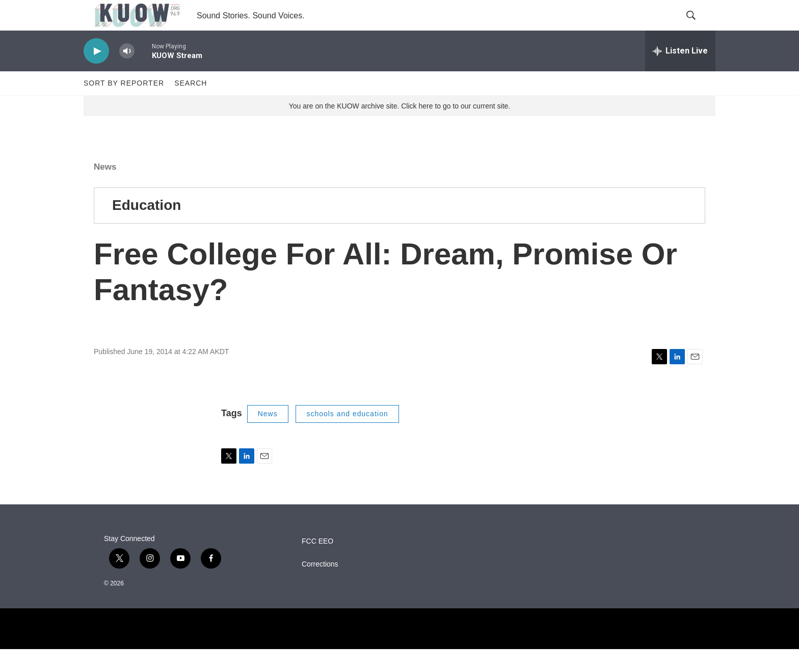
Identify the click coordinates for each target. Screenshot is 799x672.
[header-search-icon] (699, 27)
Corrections (320, 587)
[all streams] (680, 74)
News (105, 190)
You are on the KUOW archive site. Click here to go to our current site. (400, 129)
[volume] (127, 74)
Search (191, 106)
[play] (96, 74)
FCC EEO (317, 564)
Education (147, 228)
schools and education (347, 437)
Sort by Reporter (124, 106)
